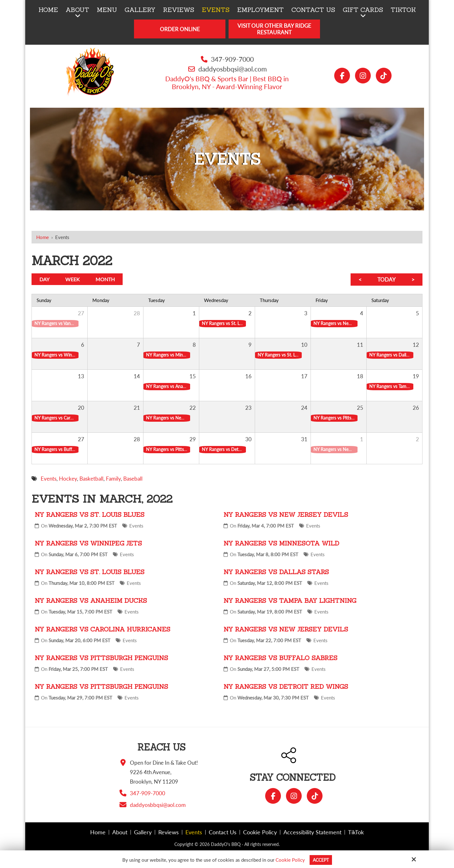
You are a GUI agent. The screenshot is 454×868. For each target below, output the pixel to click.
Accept (321, 860)
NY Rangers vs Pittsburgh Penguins (101, 658)
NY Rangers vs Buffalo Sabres (280, 658)
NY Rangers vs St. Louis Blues (90, 514)
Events (136, 526)
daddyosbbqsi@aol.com (233, 69)
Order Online (180, 29)
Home (43, 237)
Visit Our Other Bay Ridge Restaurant (274, 29)
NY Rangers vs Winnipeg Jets (88, 543)
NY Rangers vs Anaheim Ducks (91, 600)
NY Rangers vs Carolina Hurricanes (102, 629)
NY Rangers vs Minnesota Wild (281, 543)
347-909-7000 (232, 59)
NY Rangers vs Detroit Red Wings (286, 686)
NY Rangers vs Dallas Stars (276, 572)
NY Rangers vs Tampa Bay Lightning (290, 600)
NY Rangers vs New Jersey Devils (286, 514)
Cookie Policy (289, 860)
